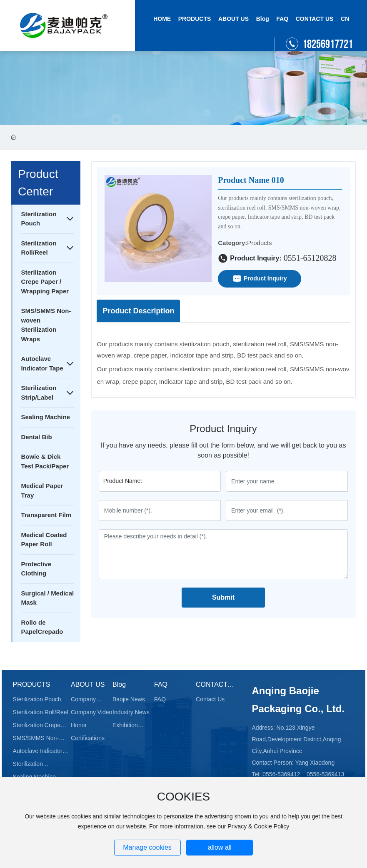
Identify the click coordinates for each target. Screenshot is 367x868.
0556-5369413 (325, 774)
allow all (220, 847)
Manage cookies (147, 847)
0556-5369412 (281, 774)
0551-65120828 (310, 258)
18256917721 (328, 44)
